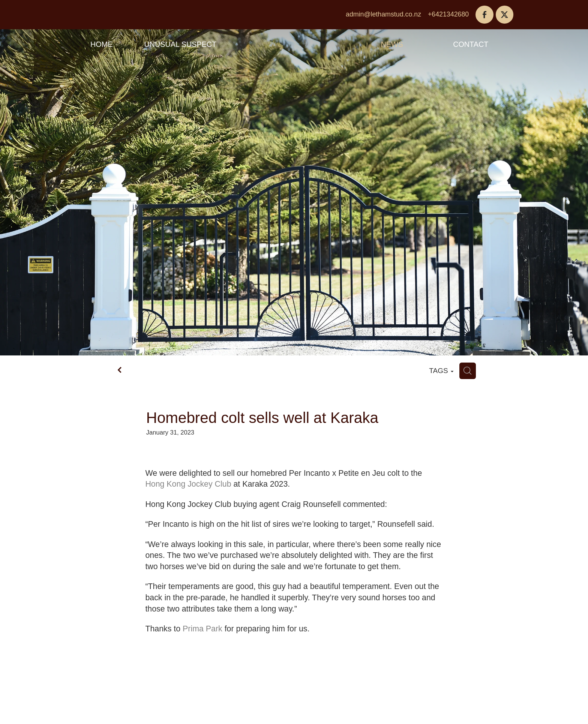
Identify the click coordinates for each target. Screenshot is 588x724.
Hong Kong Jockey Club (188, 484)
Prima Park (202, 629)
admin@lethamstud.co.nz (383, 14)
